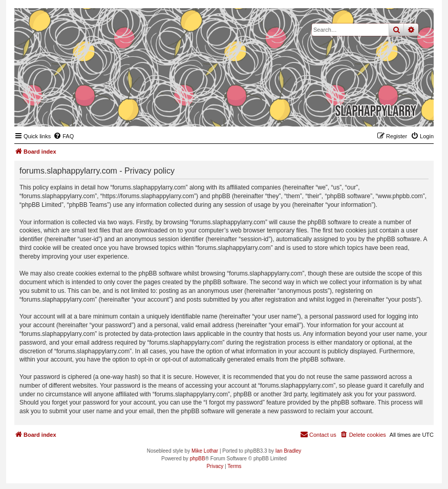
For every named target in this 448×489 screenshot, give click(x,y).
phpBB (198, 459)
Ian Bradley (289, 451)
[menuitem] (63, 136)
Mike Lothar (205, 451)
